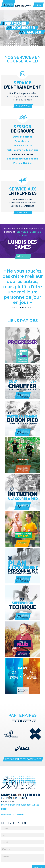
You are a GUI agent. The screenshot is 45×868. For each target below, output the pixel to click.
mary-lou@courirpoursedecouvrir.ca (20, 805)
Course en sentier (22, 146)
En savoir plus (23, 106)
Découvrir (23, 257)
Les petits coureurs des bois (23, 159)
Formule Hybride (22, 163)
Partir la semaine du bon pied (22, 150)
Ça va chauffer (23, 141)
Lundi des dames (22, 137)
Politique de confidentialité (13, 814)
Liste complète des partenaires (23, 759)
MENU (38, 5)
